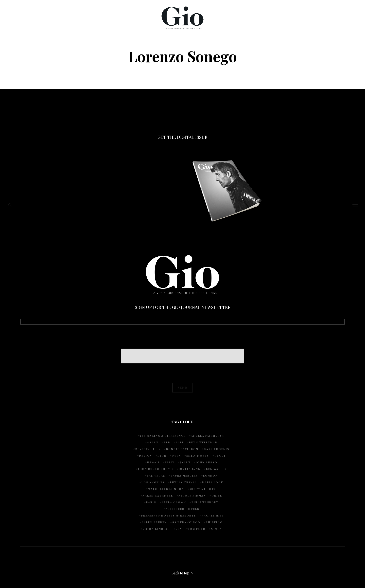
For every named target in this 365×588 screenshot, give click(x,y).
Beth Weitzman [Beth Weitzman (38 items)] (203, 442)
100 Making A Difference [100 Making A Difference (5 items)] (163, 436)
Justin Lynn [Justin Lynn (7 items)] (190, 469)
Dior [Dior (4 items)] (162, 456)
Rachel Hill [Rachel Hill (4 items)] (213, 516)
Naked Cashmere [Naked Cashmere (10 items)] (158, 496)
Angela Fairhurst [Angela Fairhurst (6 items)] (208, 436)
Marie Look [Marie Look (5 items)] (213, 482)
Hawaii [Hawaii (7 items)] (153, 462)
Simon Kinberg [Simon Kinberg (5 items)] (156, 529)
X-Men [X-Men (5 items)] (217, 529)
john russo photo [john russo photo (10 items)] (156, 469)
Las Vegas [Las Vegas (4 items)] (156, 476)
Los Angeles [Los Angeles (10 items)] (153, 482)
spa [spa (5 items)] (179, 529)
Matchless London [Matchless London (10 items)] (166, 489)
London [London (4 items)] (210, 476)
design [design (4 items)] (146, 456)
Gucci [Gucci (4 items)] (220, 456)
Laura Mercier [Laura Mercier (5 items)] (184, 476)
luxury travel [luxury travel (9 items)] (183, 482)
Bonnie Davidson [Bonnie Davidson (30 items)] (182, 449)
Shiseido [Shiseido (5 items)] (214, 522)
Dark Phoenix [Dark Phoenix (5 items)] (217, 449)
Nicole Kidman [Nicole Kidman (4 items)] (192, 496)
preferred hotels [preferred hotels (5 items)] (182, 509)
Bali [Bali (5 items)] (180, 442)
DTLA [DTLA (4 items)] (176, 456)
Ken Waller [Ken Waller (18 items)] (216, 469)
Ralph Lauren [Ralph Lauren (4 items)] (154, 522)
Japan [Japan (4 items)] (185, 462)
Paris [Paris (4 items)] (151, 502)
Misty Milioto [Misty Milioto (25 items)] (203, 489)
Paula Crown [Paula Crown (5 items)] (174, 502)
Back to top (182, 573)
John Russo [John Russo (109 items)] (207, 462)
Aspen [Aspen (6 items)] (153, 442)
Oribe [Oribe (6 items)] (217, 496)
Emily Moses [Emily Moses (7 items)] (198, 456)
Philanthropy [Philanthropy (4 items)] (205, 502)
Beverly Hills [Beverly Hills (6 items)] (148, 449)
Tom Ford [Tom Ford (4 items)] (196, 529)
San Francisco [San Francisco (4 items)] (186, 522)
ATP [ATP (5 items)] (167, 442)
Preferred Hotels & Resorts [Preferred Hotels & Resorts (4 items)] (169, 516)
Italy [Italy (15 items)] (170, 462)
